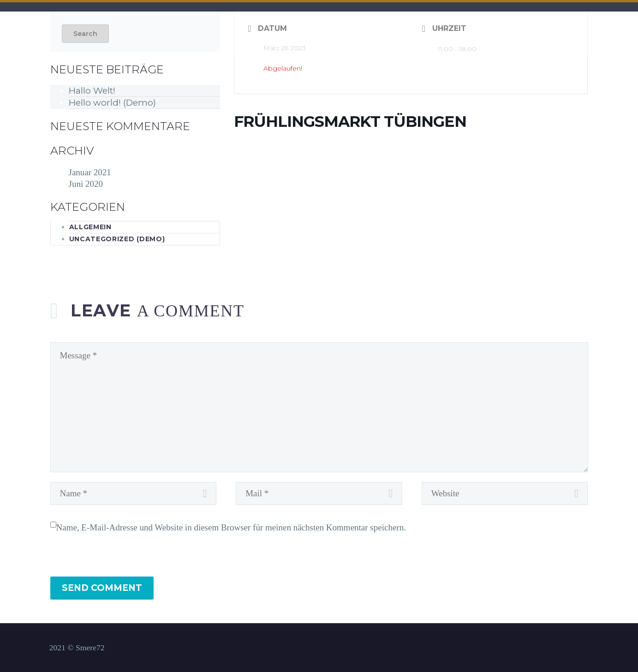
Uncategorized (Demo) (117, 239)
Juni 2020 (86, 184)
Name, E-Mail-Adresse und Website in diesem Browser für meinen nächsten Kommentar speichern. (231, 527)
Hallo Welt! (92, 91)
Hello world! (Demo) (112, 103)
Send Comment (102, 588)
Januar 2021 (90, 172)
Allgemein (90, 227)
